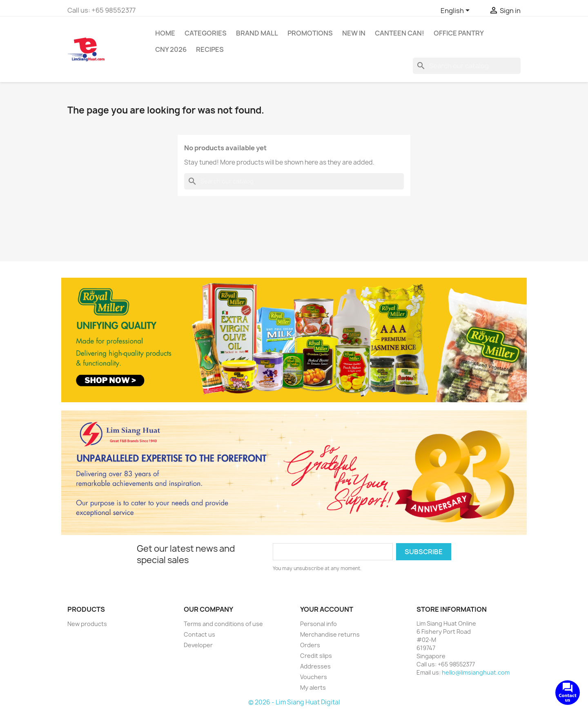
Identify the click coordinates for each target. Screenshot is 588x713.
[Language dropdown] (457, 11)
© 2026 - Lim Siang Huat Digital (294, 702)
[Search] (467, 66)
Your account (327, 609)
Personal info (318, 624)
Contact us (199, 634)
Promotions (310, 33)
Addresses (315, 666)
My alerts (313, 687)
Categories (206, 33)
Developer (198, 645)
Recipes (210, 49)
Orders (310, 645)
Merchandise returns (330, 634)
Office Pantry (459, 33)
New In (354, 33)
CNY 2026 (171, 49)
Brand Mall (257, 33)
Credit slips (316, 656)
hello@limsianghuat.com (476, 672)
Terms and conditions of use (223, 624)
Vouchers (314, 677)
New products (87, 624)
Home (165, 33)
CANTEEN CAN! (400, 33)
